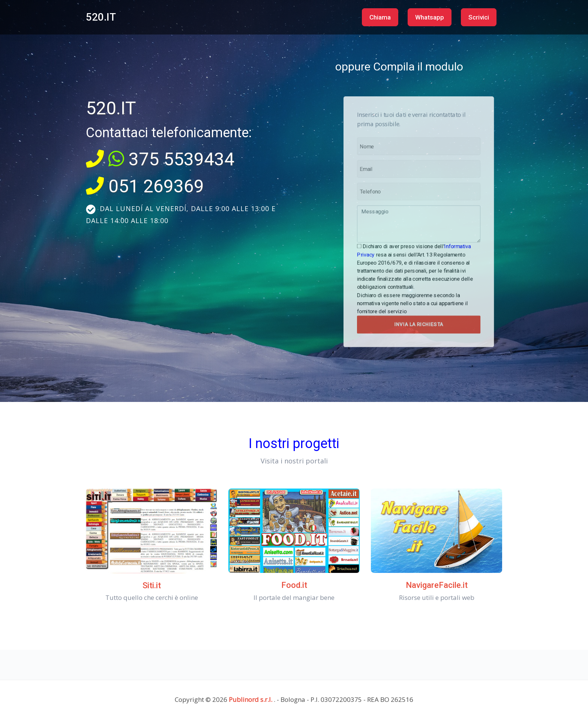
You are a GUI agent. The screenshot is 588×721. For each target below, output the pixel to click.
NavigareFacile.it (437, 585)
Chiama (380, 17)
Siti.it (152, 585)
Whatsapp (430, 17)
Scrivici (479, 17)
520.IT (101, 17)
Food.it (294, 585)
